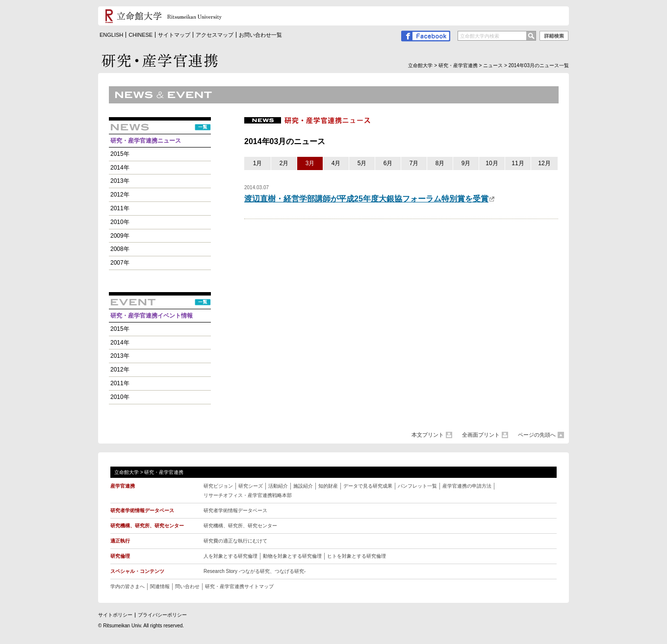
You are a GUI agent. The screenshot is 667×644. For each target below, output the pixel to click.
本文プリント (428, 435)
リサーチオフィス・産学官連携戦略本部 (248, 495)
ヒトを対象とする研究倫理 (357, 556)
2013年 (120, 181)
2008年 (120, 249)
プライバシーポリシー (162, 615)
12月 (544, 163)
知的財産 (328, 486)
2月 (284, 163)
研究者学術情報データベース (235, 510)
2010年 (120, 222)
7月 (414, 163)
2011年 (120, 208)
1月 (258, 163)
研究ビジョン (218, 486)
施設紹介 (303, 486)
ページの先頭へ (537, 435)
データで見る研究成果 (368, 486)
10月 (492, 163)
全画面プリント (481, 435)
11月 (518, 163)
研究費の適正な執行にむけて (235, 541)
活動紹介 (278, 486)
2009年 (120, 236)
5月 (362, 163)
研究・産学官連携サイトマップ (239, 586)
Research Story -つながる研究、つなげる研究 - (255, 571)
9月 (466, 163)
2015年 (120, 154)
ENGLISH (111, 35)
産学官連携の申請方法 (467, 486)
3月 (310, 163)
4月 (336, 163)
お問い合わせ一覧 (260, 35)
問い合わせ (187, 586)
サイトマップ (174, 35)
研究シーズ (251, 486)
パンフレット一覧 (417, 486)
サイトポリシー (115, 615)
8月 (440, 163)
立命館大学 (420, 65)
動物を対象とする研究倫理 (292, 556)
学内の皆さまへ (128, 586)
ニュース (493, 65)
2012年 (120, 195)
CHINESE (141, 35)
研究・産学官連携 (458, 65)
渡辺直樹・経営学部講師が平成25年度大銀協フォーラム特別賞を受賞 (370, 199)
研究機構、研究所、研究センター (240, 526)
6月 (388, 163)
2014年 (120, 168)
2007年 (120, 263)
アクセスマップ (215, 35)
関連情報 (160, 586)
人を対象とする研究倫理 (231, 556)
